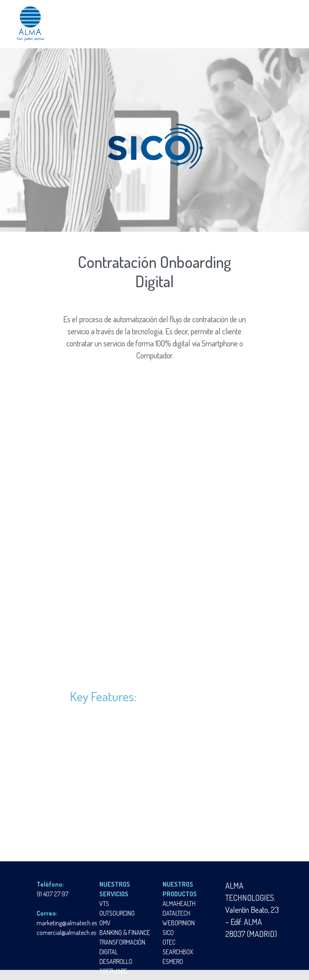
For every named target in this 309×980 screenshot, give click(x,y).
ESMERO (173, 961)
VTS (104, 904)
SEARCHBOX (178, 952)
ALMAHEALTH (179, 904)
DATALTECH (176, 913)
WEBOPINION (179, 923)
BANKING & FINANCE (125, 933)
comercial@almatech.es (66, 933)
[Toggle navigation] (284, 24)
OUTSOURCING (117, 913)
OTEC (169, 942)
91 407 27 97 (53, 894)
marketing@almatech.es (67, 923)
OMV (105, 923)
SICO (168, 933)
